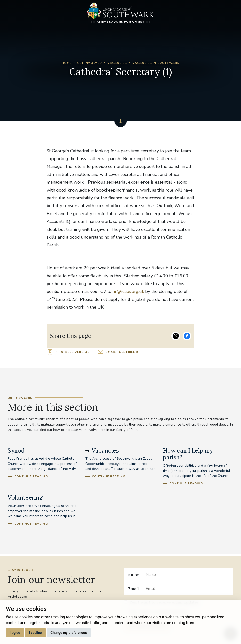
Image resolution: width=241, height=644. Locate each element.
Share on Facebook (187, 336)
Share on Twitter (176, 336)
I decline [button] (35, 633)
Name (133, 575)
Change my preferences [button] (68, 633)
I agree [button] (15, 633)
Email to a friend (122, 352)
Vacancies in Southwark (156, 63)
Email (133, 589)
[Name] (188, 575)
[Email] (188, 589)
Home (67, 63)
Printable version (72, 352)
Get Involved (89, 63)
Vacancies (117, 63)
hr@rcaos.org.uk (128, 291)
